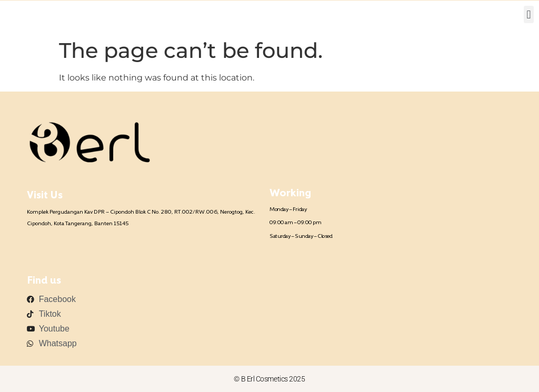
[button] (529, 14)
